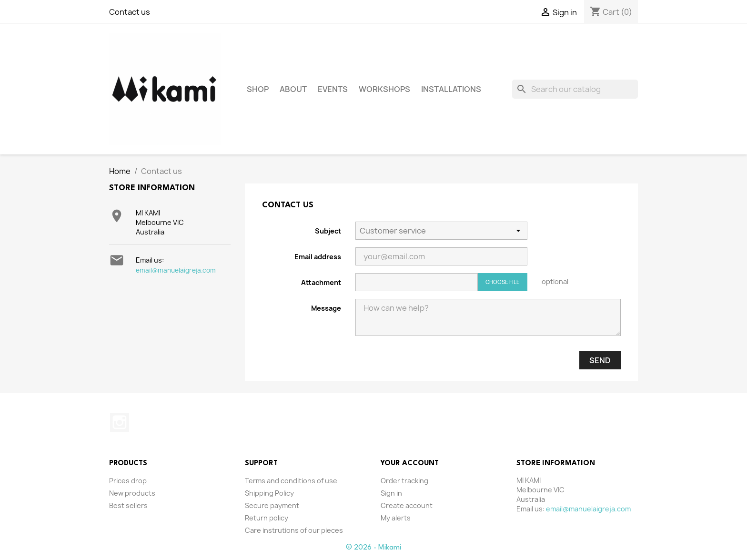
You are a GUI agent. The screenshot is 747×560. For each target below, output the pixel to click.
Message (326, 308)
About (293, 89)
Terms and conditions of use (291, 481)
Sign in (391, 493)
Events (333, 89)
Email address (318, 257)
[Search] (575, 89)
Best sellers (128, 505)
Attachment (321, 282)
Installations (451, 89)
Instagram (120, 422)
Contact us (130, 12)
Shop (258, 89)
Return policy (267, 518)
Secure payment (272, 505)
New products (132, 493)
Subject (328, 231)
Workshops (384, 89)
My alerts (396, 518)
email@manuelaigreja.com (176, 270)
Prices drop (128, 481)
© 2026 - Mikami (373, 548)
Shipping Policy (269, 493)
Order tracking (404, 481)
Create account (407, 505)
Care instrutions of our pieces (294, 530)
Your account (410, 463)
